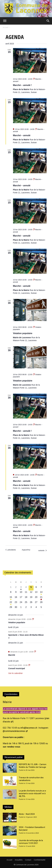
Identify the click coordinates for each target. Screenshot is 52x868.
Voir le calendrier (16, 673)
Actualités (19, 860)
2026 (36, 865)
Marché (12, 655)
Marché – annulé (22, 135)
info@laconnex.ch (29, 728)
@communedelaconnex (15, 731)
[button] (5, 21)
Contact (28, 860)
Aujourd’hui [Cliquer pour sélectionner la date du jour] (26, 550)
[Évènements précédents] (11, 550)
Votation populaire (23, 333)
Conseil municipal (17, 668)
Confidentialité (40, 860)
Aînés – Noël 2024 (27, 814)
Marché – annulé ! (22, 85)
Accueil (6, 27)
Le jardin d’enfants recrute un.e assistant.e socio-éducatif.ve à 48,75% (32, 793)
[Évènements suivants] (42, 551)
